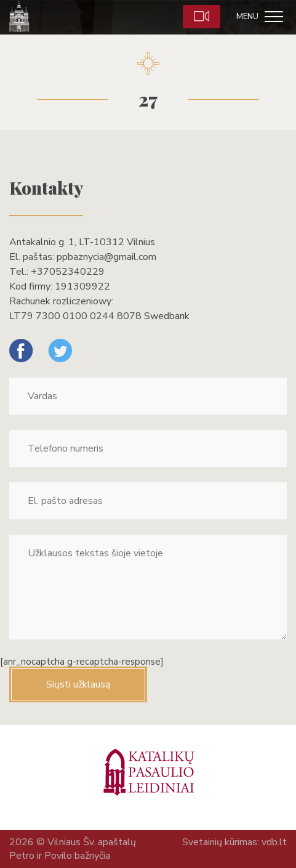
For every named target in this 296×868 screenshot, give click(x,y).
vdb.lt (274, 842)
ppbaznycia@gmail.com (106, 257)
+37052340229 (68, 272)
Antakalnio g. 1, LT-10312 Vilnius (82, 242)
